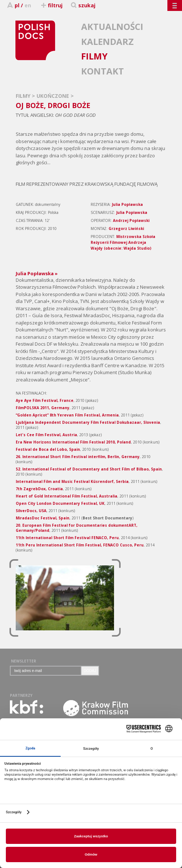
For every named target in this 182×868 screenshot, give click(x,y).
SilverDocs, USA (31, 511)
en (28, 5)
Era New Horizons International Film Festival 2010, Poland (73, 442)
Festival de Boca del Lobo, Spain (48, 449)
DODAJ (90, 671)
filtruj (51, 5)
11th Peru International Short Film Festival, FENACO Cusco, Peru (80, 545)
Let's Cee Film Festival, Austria (46, 435)
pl (17, 5)
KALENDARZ (107, 41)
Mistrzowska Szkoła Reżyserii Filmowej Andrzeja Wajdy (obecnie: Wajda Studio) (123, 242)
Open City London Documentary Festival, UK (60, 503)
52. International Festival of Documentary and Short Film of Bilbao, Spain (89, 469)
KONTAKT (103, 71)
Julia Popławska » (37, 273)
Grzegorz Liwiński (126, 228)
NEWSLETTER (24, 661)
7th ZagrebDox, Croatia (39, 489)
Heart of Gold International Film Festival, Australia (67, 496)
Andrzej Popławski (131, 220)
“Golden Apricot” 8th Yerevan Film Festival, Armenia (67, 415)
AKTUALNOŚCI (112, 26)
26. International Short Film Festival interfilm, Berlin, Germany (78, 457)
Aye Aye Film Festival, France (45, 400)
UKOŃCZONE (54, 96)
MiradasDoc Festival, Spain (43, 518)
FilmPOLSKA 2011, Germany (43, 408)
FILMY (94, 56)
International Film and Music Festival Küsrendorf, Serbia (72, 481)
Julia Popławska (127, 204)
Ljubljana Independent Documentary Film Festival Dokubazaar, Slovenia (88, 422)
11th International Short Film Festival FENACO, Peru (67, 538)
